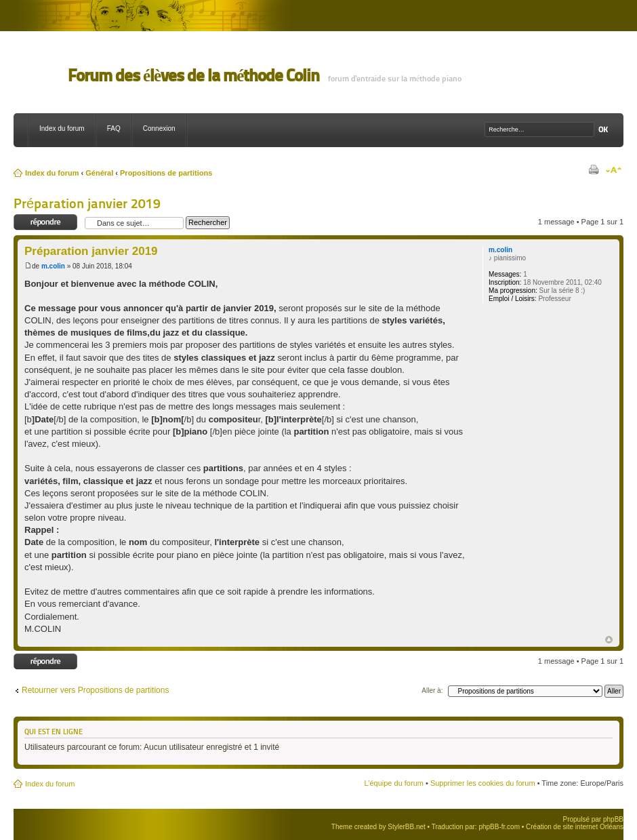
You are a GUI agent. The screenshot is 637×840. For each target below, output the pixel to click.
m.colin (53, 266)
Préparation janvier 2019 (87, 203)
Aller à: (432, 691)
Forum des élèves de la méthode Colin (193, 76)
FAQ (114, 128)
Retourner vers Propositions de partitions (95, 690)
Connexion (159, 128)
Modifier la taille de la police (614, 170)
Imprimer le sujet (593, 170)
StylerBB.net (407, 827)
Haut (609, 640)
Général (99, 173)
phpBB (613, 819)
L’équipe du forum (393, 783)
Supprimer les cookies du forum (483, 783)
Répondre (46, 223)
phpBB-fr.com (499, 827)
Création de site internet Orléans (575, 827)
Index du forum (62, 128)
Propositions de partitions (166, 173)
